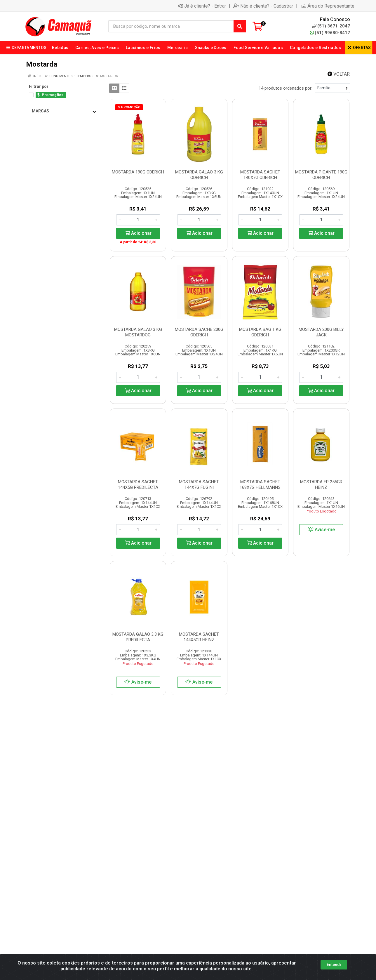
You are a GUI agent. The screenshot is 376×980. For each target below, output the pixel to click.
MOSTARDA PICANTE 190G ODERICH (321, 175)
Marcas (64, 111)
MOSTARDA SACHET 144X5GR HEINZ (199, 637)
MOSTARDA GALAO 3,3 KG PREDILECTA (138, 637)
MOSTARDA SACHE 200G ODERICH (199, 332)
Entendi (334, 965)
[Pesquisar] (240, 26)
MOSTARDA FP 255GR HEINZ (321, 485)
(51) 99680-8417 (330, 33)
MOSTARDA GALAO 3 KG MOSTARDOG (138, 332)
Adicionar (138, 233)
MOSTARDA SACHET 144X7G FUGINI (199, 485)
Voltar (339, 74)
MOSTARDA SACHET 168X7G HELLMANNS (260, 485)
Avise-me (321, 530)
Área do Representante (328, 6)
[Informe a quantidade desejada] (138, 220)
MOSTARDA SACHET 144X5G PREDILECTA (138, 485)
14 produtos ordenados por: (286, 88)
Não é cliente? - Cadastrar (263, 6)
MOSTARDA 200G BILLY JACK (321, 332)
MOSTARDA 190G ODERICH (138, 172)
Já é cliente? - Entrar (202, 6)
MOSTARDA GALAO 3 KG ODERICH (199, 175)
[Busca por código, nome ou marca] (171, 26)
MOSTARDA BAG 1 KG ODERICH (260, 332)
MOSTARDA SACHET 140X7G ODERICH (260, 175)
